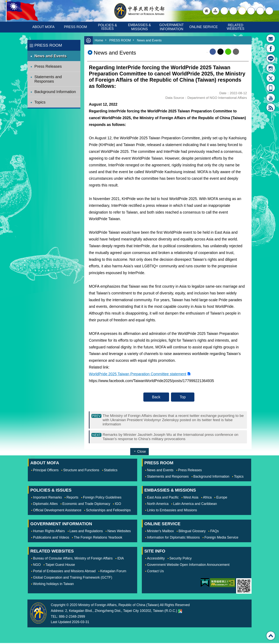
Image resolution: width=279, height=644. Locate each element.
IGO (118, 505)
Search (269, 11)
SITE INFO (155, 552)
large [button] (233, 11)
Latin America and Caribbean (195, 505)
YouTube (271, 98)
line (228, 52)
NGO (37, 566)
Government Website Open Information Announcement (188, 566)
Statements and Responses (48, 79)
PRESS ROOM (75, 27)
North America (158, 505)
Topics (40, 102)
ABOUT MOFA (43, 27)
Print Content (244, 52)
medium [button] (242, 11)
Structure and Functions (81, 471)
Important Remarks (47, 498)
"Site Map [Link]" (215, 11)
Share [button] (260, 11)
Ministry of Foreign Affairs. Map (180, 612)
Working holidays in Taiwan (53, 585)
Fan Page (271, 48)
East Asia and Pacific (163, 498)
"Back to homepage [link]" (207, 11)
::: (30, 42)
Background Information (55, 92)
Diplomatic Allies (45, 505)
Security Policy (181, 559)
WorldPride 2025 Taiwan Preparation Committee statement (138, 374)
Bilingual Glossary (192, 532)
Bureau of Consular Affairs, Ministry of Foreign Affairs (73, 559)
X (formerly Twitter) (220, 52)
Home (99, 40)
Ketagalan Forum (113, 572)
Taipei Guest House (60, 566)
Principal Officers (46, 471)
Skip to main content (2, 2)
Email (236, 52)
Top (183, 397)
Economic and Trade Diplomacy (86, 505)
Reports (72, 498)
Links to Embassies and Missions (172, 511)
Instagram (271, 68)
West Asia (191, 498)
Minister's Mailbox (271, 38)
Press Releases (48, 66)
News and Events (50, 56)
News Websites (119, 532)
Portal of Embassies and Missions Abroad (64, 572)
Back (156, 397)
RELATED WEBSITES (236, 27)
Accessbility (156, 559)
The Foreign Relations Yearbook (98, 538)
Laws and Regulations (86, 532)
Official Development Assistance (57, 511)
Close (142, 452)
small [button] (251, 11)
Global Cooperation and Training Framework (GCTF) (73, 578)
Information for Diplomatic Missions (173, 538)
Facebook (213, 52)
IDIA (121, 559)
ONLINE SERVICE (204, 27)
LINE (271, 58)
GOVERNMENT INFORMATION (172, 27)
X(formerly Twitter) (271, 78)
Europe (222, 498)
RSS (271, 108)
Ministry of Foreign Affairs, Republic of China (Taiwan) (139, 11)
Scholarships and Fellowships (108, 511)
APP (271, 88)
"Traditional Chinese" (224, 11)
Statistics (111, 471)
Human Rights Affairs (49, 532)
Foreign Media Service (221, 538)
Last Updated (61, 623)
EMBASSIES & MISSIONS (140, 27)
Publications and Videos (51, 538)
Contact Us (155, 572)
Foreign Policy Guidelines (102, 498)
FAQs (214, 532)
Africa (207, 498)
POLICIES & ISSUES (108, 27)
